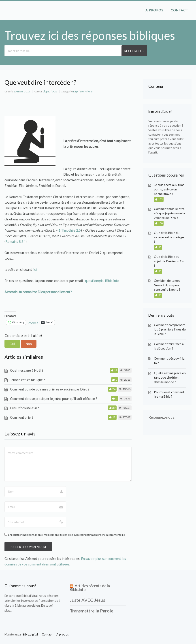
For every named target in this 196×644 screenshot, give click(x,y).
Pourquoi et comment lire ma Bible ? (169, 394)
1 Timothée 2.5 (70, 230)
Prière (89, 91)
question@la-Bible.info (102, 281)
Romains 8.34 (15, 241)
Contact (179, 10)
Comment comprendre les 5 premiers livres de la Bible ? (170, 329)
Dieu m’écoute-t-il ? (24, 408)
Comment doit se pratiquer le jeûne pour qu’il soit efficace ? (54, 399)
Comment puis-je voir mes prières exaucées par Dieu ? (50, 389)
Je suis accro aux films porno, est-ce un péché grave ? (169, 189)
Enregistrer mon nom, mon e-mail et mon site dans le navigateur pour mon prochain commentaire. (67, 535)
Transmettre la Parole (92, 611)
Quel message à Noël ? (27, 370)
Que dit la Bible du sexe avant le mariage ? (169, 237)
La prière (78, 91)
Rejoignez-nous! (162, 417)
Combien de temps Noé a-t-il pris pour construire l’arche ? (167, 285)
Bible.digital (30, 596)
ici (35, 269)
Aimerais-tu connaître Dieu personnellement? (38, 292)
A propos (154, 10)
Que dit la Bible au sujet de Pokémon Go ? (169, 261)
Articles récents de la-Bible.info (91, 588)
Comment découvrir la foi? (169, 361)
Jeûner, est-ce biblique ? (28, 380)
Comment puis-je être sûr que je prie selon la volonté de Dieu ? (169, 213)
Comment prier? (22, 417)
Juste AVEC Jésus (87, 600)
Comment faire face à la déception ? (169, 346)
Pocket (33, 323)
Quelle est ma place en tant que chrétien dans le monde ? (170, 377)
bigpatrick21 (50, 91)
